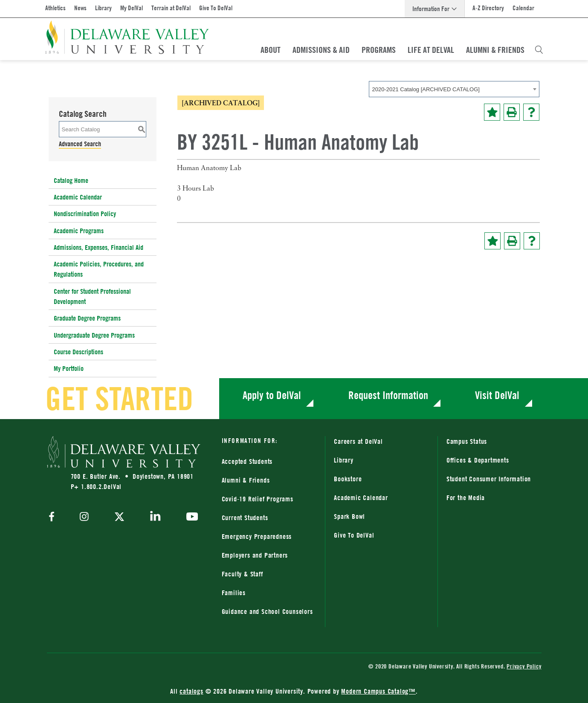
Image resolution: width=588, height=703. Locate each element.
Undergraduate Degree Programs (94, 335)
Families (234, 593)
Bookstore (348, 479)
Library (103, 8)
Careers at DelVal (358, 441)
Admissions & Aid (321, 50)
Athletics (55, 8)
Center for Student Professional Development (92, 296)
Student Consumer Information (489, 479)
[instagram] (84, 517)
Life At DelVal (431, 50)
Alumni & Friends (495, 50)
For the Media (466, 498)
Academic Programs (79, 231)
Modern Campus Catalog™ (378, 691)
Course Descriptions (78, 352)
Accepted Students (247, 461)
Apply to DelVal (272, 395)
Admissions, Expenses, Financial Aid (98, 247)
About (271, 50)
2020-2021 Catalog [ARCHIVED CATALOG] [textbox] (426, 89)
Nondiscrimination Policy (85, 214)
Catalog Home (71, 180)
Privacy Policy (524, 666)
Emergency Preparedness (257, 536)
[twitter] (119, 518)
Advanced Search (80, 144)
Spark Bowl (349, 516)
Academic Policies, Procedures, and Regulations (99, 269)
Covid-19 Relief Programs (258, 499)
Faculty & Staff (242, 574)
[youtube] (190, 518)
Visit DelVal (497, 395)
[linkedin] (155, 518)
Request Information (388, 395)
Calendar (523, 8)
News (80, 8)
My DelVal (132, 8)
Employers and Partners (255, 555)
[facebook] (54, 517)
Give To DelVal (216, 8)
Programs (379, 50)
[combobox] (454, 89)
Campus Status (467, 441)
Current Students (245, 518)
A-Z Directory (488, 8)
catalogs (191, 691)
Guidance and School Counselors (267, 611)
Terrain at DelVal (171, 8)
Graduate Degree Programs (87, 318)
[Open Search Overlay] (539, 50)
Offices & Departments (478, 460)
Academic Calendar (78, 197)
